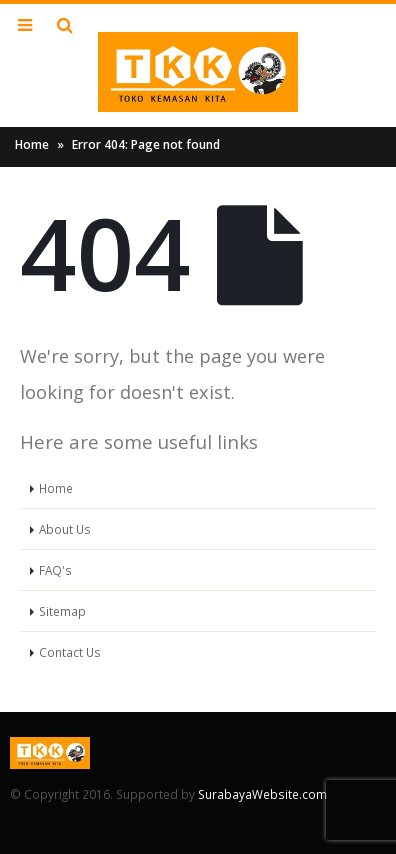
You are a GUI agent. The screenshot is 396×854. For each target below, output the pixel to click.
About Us (65, 529)
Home (32, 144)
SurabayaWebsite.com (262, 794)
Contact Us (70, 652)
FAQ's (55, 570)
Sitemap (62, 611)
